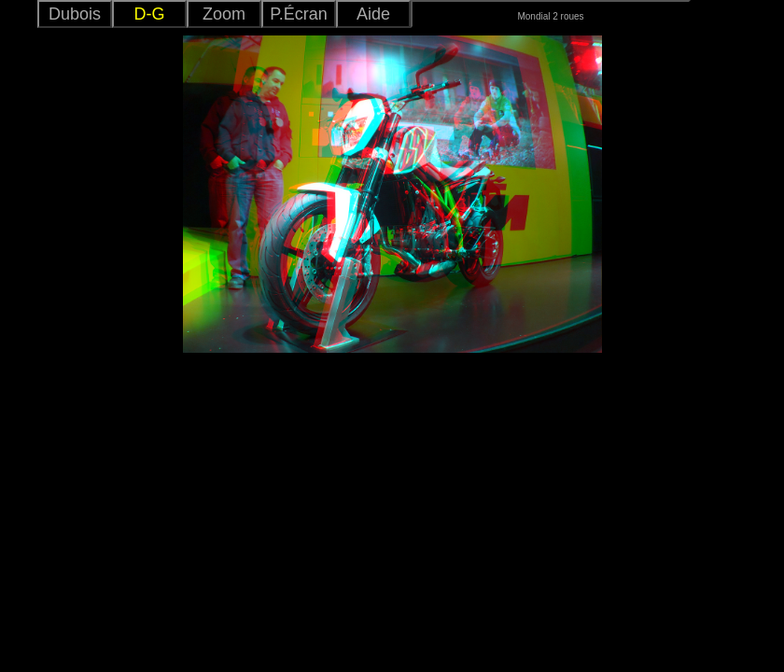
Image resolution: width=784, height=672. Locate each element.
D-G (150, 14)
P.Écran (299, 14)
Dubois (75, 14)
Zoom (224, 14)
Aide (373, 14)
